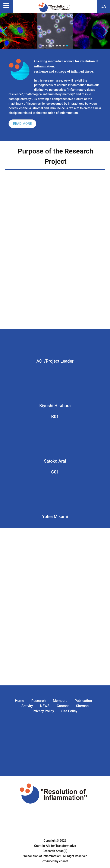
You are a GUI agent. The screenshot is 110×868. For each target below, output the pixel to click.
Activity (27, 706)
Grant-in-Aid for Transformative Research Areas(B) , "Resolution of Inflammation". (49, 851)
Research (39, 701)
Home (20, 701)
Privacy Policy (43, 711)
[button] (105, 31)
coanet (64, 861)
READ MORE (22, 124)
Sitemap (82, 706)
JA (104, 6)
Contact (63, 706)
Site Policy (69, 711)
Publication (83, 701)
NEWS (45, 706)
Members (60, 701)
